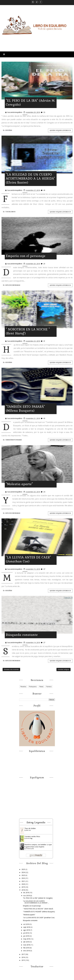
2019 (23, 887)
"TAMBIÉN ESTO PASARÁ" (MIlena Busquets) (25, 409)
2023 (23, 875)
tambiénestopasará (12, 440)
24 (44, 492)
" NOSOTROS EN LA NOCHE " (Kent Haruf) (38, 909)
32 (44, 112)
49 (44, 190)
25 (44, 264)
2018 (23, 890)
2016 (23, 957)
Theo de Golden (30, 828)
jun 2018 (27, 936)
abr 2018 (27, 942)
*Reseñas (23, 687)
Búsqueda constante (22, 635)
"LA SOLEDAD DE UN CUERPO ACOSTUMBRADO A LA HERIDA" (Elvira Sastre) (30, 179)
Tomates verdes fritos (32, 836)
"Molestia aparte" (19, 484)
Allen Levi (28, 830)
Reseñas (8, 130)
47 (44, 569)
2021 (23, 881)
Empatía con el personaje (26, 256)
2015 (23, 960)
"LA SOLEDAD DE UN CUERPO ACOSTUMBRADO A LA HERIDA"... (36, 902)
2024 (23, 872)
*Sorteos (49, 687)
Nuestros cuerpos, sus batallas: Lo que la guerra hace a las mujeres (38, 846)
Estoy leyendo (36, 822)
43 (44, 418)
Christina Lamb (30, 849)
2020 (23, 884)
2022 (23, 878)
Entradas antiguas (64, 669)
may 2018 (27, 939)
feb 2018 (27, 948)
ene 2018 (27, 951)
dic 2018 (26, 893)
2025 (23, 869)
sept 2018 (27, 927)
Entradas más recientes (11, 669)
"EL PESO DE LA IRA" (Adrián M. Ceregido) (38, 898)
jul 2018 (26, 933)
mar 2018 (27, 945)
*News (41, 687)
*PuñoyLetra (33, 687)
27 (44, 642)
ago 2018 (27, 930)
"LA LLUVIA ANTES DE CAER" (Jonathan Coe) (28, 559)
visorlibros (9, 212)
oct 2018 (27, 924)
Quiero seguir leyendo (60, 130)
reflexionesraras (12, 285)
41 (44, 341)
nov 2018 (27, 896)
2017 (23, 954)
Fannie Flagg (29, 838)
